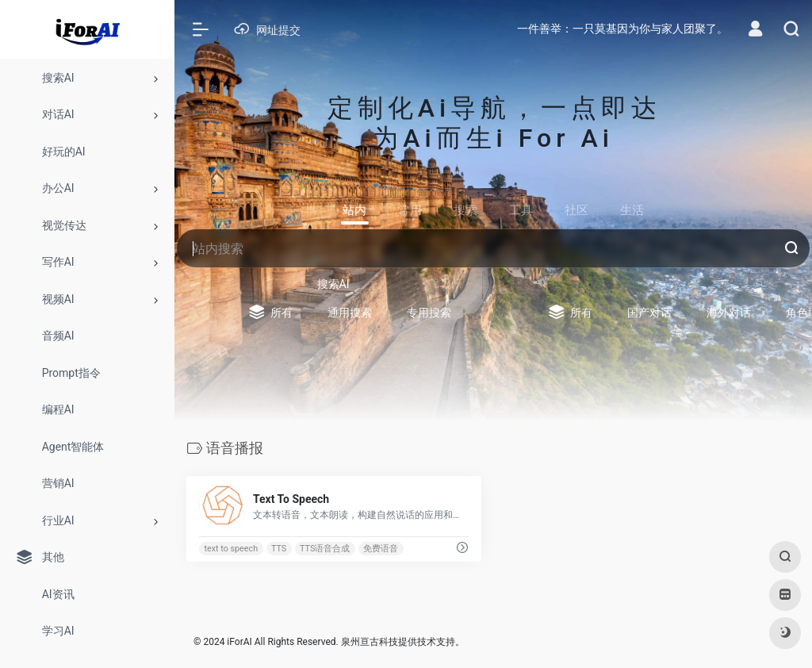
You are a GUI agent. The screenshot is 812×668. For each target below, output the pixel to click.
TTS (279, 549)
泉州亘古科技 (370, 642)
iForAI (239, 642)
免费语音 (381, 549)
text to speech (231, 549)
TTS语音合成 (325, 549)
